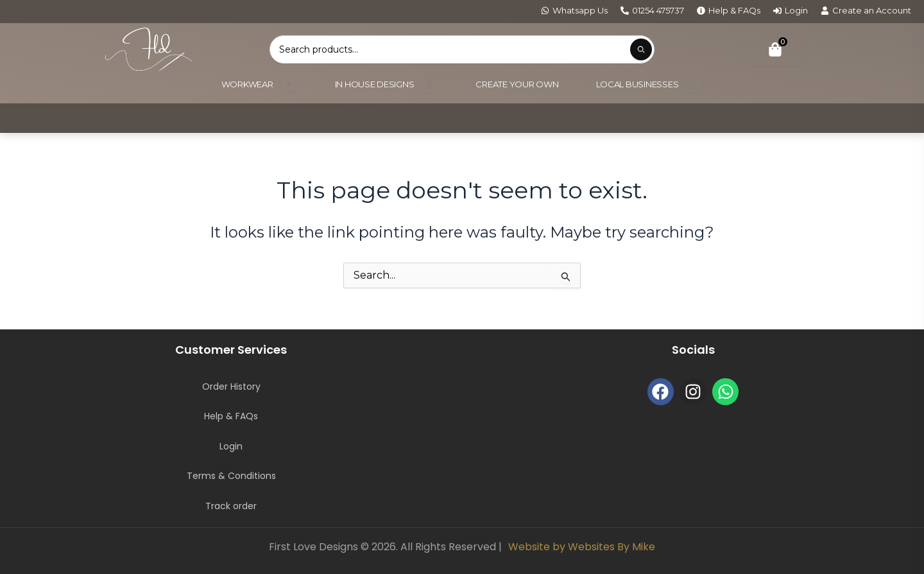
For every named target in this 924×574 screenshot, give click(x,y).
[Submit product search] (641, 49)
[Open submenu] (289, 84)
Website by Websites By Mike (582, 547)
